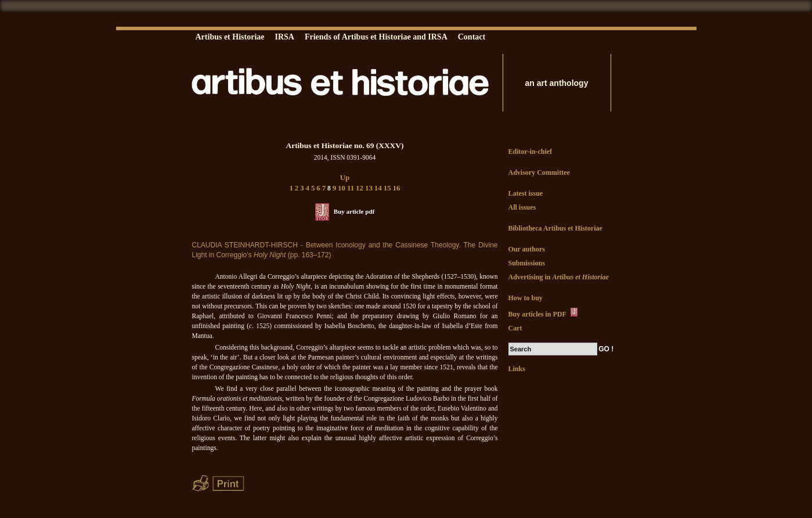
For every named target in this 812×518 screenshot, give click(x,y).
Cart (515, 328)
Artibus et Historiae (230, 37)
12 (360, 188)
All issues (522, 207)
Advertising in (559, 277)
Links (517, 369)
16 (397, 188)
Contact (472, 37)
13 (369, 188)
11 (351, 188)
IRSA (284, 37)
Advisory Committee (539, 172)
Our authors (527, 249)
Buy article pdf (354, 211)
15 (387, 188)
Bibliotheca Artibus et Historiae (555, 228)
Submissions (527, 263)
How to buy (526, 298)
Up (345, 177)
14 (378, 188)
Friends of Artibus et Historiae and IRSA (376, 37)
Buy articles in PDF (544, 313)
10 (342, 188)
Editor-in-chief (530, 152)
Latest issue (526, 193)
